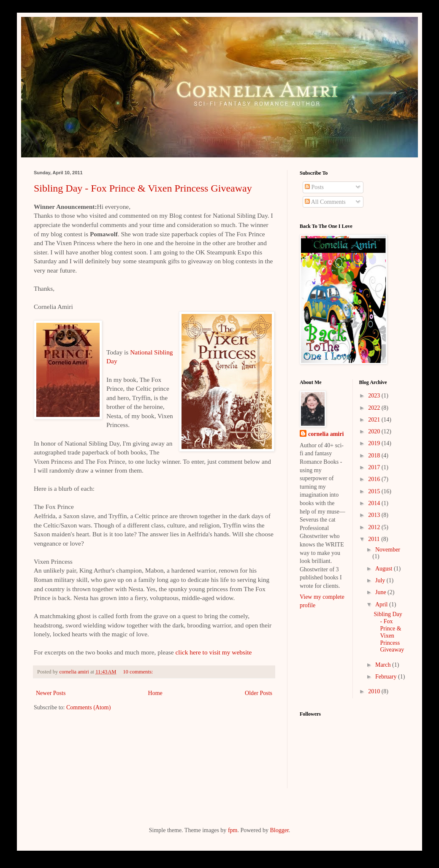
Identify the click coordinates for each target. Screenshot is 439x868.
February (387, 677)
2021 (375, 420)
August (385, 569)
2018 (375, 456)
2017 (375, 467)
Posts (314, 187)
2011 (375, 539)
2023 (375, 396)
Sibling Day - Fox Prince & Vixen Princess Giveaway (143, 188)
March (384, 665)
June (381, 592)
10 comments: (138, 672)
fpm (233, 830)
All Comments (325, 202)
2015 (375, 491)
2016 (375, 479)
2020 (375, 431)
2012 (375, 527)
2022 (375, 408)
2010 (375, 691)
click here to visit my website (214, 652)
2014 (375, 503)
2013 (375, 515)
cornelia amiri (326, 434)
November (388, 550)
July (381, 580)
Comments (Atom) (88, 707)
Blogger (279, 830)
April (382, 604)
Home (155, 693)
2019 (375, 443)
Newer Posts (51, 693)
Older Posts (259, 693)
